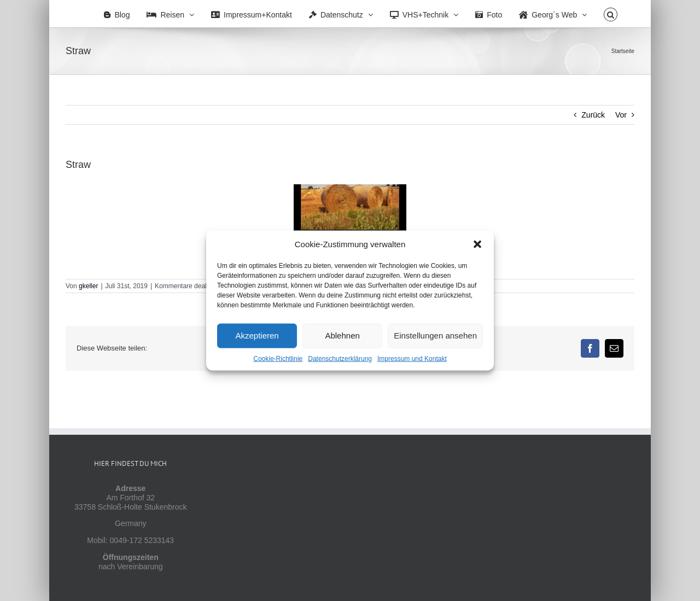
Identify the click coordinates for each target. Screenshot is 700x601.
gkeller (88, 286)
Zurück (593, 115)
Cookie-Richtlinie (278, 358)
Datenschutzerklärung (340, 358)
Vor (621, 115)
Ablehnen (342, 335)
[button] (477, 244)
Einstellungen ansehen (435, 335)
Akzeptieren (257, 335)
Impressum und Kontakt (412, 358)
